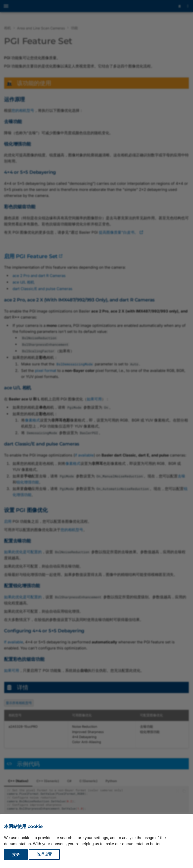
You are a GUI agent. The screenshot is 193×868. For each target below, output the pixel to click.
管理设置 (44, 855)
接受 (16, 855)
